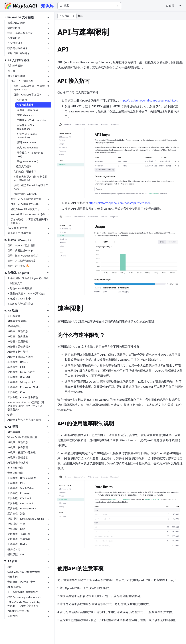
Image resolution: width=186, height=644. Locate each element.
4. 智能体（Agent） (17, 273)
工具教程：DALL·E (18, 362)
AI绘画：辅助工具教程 (20, 357)
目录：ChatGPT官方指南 (28, 95)
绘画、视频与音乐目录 (20, 33)
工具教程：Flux (16, 367)
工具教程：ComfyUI (19, 377)
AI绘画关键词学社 (18, 321)
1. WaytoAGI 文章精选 (19, 17)
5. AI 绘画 (11, 311)
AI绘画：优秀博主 (18, 336)
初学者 (11, 71)
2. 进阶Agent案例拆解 (20, 288)
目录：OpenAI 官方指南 (21, 246)
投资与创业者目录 (18, 48)
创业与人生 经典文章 (19, 233)
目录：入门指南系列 (22, 81)
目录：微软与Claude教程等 (23, 256)
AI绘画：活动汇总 (18, 331)
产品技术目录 (15, 43)
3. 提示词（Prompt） (18, 240)
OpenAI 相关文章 (17, 228)
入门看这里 (14, 316)
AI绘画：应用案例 (18, 342)
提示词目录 (14, 28)
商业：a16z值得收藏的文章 (26, 199)
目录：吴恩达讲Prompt (20, 251)
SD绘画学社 (14, 326)
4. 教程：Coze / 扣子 (19, 299)
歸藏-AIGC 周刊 (16, 23)
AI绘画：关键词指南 (19, 347)
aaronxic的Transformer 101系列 (28, 214)
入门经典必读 (15, 66)
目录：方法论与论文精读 (21, 261)
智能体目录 (14, 38)
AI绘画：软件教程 (18, 352)
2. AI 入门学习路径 (17, 60)
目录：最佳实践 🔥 (18, 266)
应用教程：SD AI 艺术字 (21, 372)
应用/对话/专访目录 (19, 53)
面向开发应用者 (16, 76)
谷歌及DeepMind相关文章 (25, 209)
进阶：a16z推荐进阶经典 (25, 204)
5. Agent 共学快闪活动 (20, 304)
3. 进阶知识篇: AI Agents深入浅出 (26, 294)
